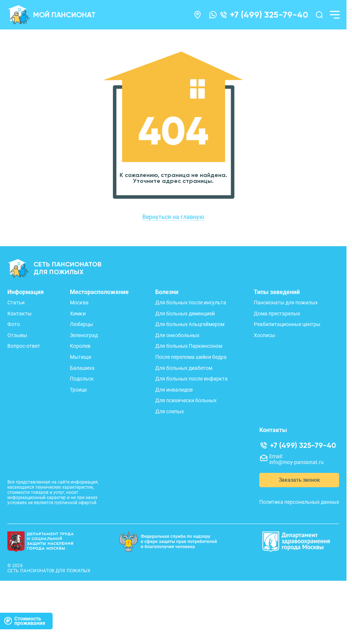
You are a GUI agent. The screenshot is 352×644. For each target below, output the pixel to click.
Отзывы (17, 335)
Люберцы (81, 324)
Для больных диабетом (184, 368)
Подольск (82, 379)
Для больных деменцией (185, 314)
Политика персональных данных (299, 502)
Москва (79, 302)
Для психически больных (186, 400)
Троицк (79, 390)
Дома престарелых (277, 314)
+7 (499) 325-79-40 (269, 15)
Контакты (19, 314)
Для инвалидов (174, 390)
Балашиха (82, 368)
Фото (14, 324)
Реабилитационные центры (287, 324)
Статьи (16, 302)
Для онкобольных (177, 335)
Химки (78, 314)
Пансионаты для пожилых (286, 302)
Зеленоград (84, 335)
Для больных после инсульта (191, 302)
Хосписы (264, 335)
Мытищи (81, 357)
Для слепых (170, 411)
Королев (80, 346)
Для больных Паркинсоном (189, 346)
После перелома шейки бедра (191, 357)
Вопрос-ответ (24, 346)
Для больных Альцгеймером (190, 324)
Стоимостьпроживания (24, 621)
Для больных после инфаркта (191, 379)
